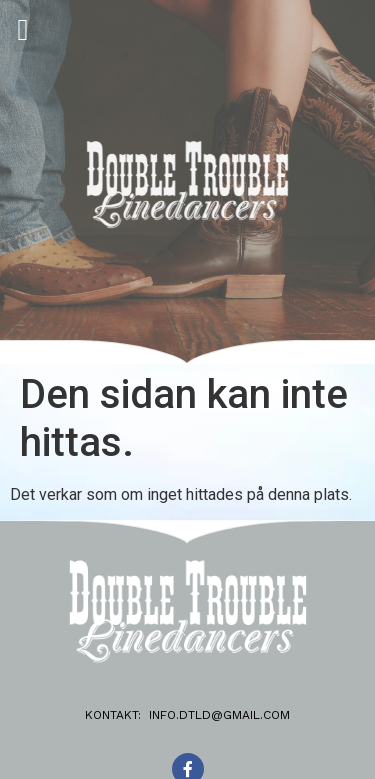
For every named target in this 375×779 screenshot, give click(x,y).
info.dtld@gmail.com (219, 715)
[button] (23, 29)
